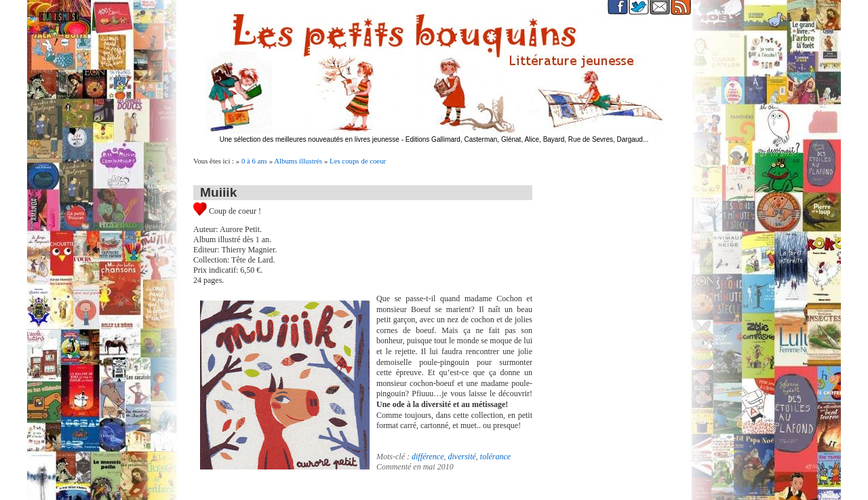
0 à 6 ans (254, 161)
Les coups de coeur (358, 161)
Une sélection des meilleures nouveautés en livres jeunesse (310, 139)
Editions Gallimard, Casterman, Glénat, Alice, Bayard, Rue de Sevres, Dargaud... (527, 139)
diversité (462, 457)
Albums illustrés (298, 161)
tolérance (495, 457)
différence (428, 457)
